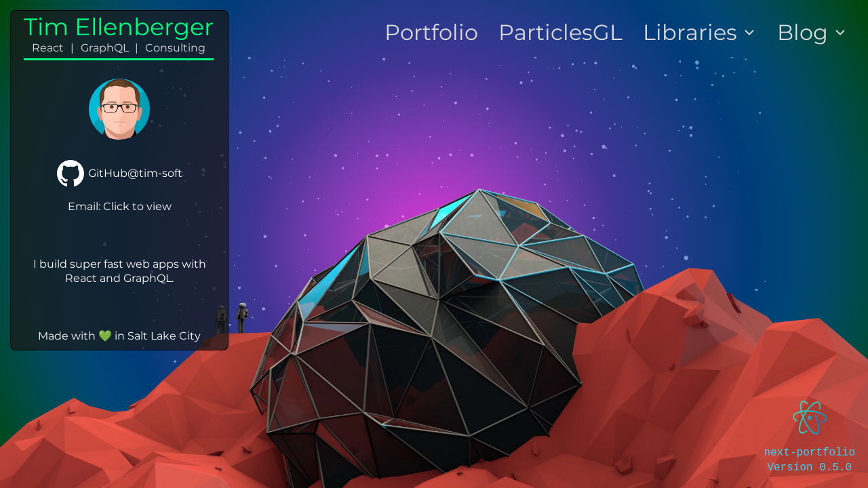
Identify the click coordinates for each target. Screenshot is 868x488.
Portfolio (431, 33)
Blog (812, 33)
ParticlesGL (560, 33)
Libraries (700, 33)
